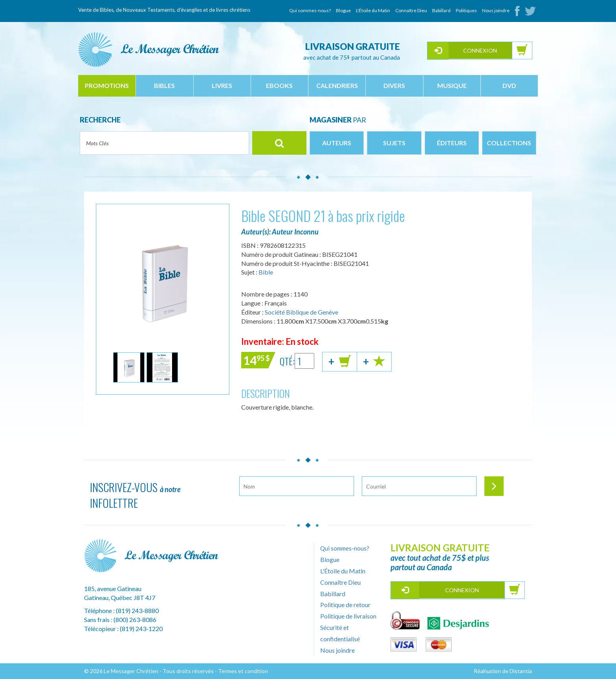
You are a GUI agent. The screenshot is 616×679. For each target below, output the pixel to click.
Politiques (466, 10)
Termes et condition (243, 671)
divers (394, 85)
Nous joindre (496, 10)
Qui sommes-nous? (310, 10)
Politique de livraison (348, 616)
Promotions (107, 85)
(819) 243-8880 (137, 610)
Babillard (441, 10)
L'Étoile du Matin (373, 10)
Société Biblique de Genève (302, 312)
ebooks (279, 85)
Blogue (343, 10)
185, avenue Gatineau (113, 588)
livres (222, 85)
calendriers (337, 85)
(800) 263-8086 (135, 620)
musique (452, 85)
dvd (509, 85)
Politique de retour (345, 605)
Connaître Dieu (411, 10)
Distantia (521, 671)
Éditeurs (452, 143)
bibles (164, 85)
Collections (509, 143)
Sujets (394, 143)
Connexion (480, 50)
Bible (266, 272)
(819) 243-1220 (141, 629)
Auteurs (337, 143)
